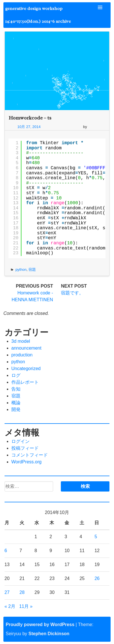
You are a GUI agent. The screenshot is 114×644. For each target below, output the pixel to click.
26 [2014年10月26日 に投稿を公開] (97, 578)
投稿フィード (25, 448)
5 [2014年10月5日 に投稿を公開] (96, 537)
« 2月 (10, 606)
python (21, 270)
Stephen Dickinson (49, 634)
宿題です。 (72, 293)
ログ (16, 375)
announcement (26, 348)
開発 (16, 409)
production (22, 355)
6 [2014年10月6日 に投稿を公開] (6, 551)
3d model (21, 341)
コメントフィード (30, 455)
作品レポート (25, 382)
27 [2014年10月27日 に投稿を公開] (7, 592)
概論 (16, 403)
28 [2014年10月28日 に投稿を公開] (22, 592)
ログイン (20, 441)
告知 (16, 389)
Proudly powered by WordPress (40, 625)
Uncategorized (26, 369)
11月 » (26, 606)
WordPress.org (26, 462)
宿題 (32, 270)
